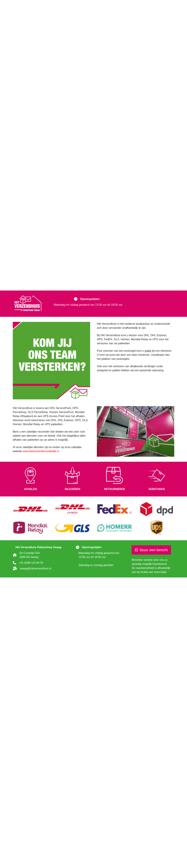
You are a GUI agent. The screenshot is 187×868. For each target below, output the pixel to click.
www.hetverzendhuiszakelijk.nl (41, 451)
